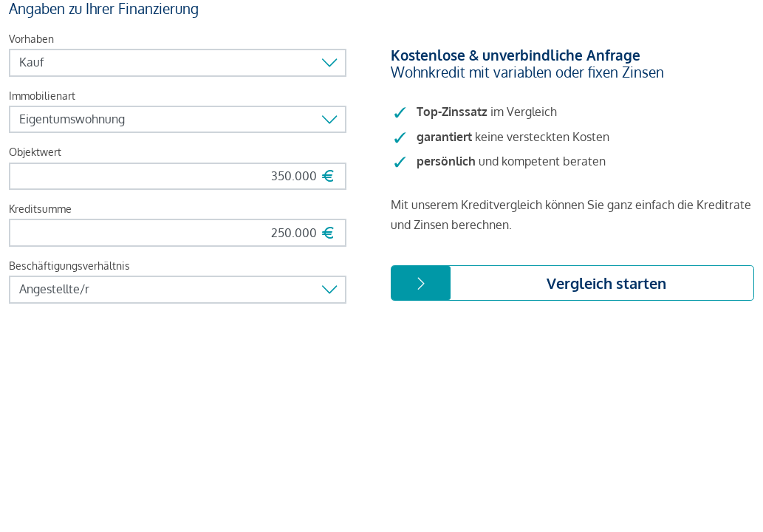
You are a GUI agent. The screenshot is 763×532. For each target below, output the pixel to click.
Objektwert (35, 152)
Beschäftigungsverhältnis (69, 266)
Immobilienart (42, 96)
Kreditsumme (40, 209)
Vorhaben (31, 39)
